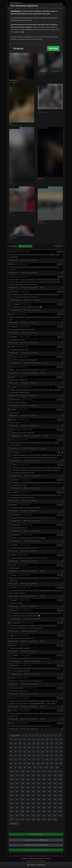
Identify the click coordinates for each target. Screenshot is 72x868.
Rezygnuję (18, 48)
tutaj (29, 29)
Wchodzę (53, 48)
